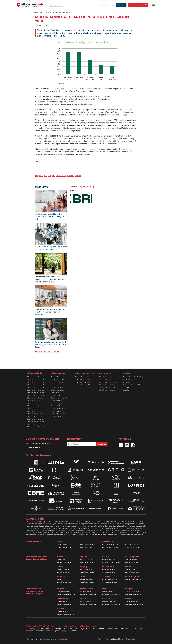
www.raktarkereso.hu (132, 592)
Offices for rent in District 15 (36, 414)
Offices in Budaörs (57, 382)
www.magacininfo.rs (132, 602)
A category (127, 380)
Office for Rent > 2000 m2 (107, 390)
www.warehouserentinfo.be (66, 594)
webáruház (71, 176)
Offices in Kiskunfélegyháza (60, 398)
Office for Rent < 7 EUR (82, 377)
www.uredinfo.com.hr (109, 559)
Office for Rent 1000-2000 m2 (108, 387)
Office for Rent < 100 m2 (107, 377)
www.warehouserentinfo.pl (88, 604)
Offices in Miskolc (56, 401)
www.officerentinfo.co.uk (133, 579)
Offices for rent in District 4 (35, 385)
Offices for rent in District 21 (36, 422)
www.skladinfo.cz (85, 592)
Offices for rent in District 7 (35, 393)
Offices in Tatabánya (57, 411)
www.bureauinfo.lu (109, 569)
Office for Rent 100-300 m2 (108, 380)
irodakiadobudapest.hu (64, 547)
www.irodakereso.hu (86, 569)
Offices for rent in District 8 (35, 395)
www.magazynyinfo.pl (87, 602)
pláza (37, 176)
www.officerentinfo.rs (87, 582)
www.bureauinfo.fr (63, 569)
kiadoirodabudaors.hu (64, 550)
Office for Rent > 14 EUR (83, 385)
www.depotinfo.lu (63, 602)
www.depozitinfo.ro (109, 602)
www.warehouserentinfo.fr (111, 594)
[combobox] (56, 5)
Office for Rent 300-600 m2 (108, 382)
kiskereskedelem (61, 176)
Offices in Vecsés (56, 416)
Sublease (126, 387)
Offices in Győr (56, 395)
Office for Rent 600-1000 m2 (108, 385)
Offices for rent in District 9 (35, 398)
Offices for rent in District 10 (36, 401)
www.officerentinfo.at (64, 562)
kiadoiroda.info (62, 544)
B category (127, 382)
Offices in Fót (55, 393)
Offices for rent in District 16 (36, 416)
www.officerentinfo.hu (87, 572)
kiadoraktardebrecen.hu (110, 547)
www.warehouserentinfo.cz (88, 594)
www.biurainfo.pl (131, 569)
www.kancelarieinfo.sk (110, 579)
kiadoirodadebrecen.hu (87, 544)
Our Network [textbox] (54, 5)
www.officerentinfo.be (87, 562)
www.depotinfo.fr (108, 592)
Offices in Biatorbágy (57, 380)
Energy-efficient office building (133, 377)
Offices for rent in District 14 (36, 411)
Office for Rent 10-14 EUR (83, 382)
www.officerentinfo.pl (132, 572)
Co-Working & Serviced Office (133, 385)
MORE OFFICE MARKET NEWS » (48, 352)
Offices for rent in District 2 (35, 380)
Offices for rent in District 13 (36, 408)
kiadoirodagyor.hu (86, 547)
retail (45, 176)
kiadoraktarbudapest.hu (110, 544)
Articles (49, 12)
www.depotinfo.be (63, 592)
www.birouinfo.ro (62, 579)
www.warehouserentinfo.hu (134, 594)
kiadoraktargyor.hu (131, 544)
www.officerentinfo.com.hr (111, 562)
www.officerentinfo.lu (109, 572)
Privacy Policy (130, 639)
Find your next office (138, 5)
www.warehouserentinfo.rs (134, 604)
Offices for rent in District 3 (35, 382)
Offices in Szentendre (58, 408)
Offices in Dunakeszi (57, 390)
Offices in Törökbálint (58, 414)
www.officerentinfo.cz (132, 562)
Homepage (38, 12)
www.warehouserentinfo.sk (66, 614)
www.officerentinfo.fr (64, 572)
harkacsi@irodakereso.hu (38, 443)
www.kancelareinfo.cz (132, 559)
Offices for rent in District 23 (36, 427)
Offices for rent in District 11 (36, 403)
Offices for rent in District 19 (36, 419)
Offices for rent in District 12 (36, 406)
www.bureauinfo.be (86, 559)
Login (112, 5)
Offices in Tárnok (56, 377)
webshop (78, 176)
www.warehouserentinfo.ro (111, 604)
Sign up (121, 5)
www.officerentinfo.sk (109, 582)
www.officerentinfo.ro (64, 582)
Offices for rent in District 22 (36, 424)
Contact (104, 5)
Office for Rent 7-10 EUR (83, 380)
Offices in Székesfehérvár (59, 406)
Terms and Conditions (114, 639)
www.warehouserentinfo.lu (66, 604)
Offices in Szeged (56, 403)
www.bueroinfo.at (63, 559)
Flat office (126, 390)
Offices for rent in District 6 (35, 390)
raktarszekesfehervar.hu (133, 547)
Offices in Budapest (57, 385)
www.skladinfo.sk (62, 612)
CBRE (41, 176)
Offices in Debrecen (57, 387)
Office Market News (63, 12)
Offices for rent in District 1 (35, 377)
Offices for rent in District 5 (35, 387)
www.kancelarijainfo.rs (87, 579)
